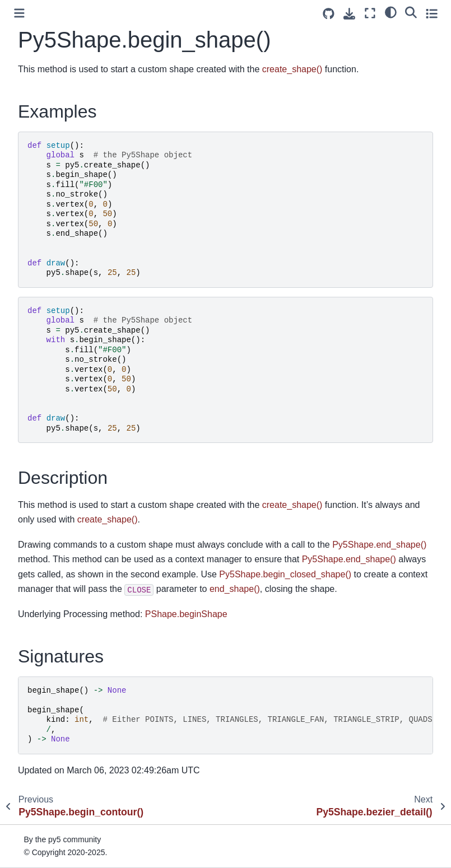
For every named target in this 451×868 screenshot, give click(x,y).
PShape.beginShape (186, 614)
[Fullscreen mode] (370, 13)
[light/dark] (391, 12)
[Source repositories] (329, 14)
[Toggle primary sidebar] (19, 13)
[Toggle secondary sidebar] (432, 13)
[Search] (411, 12)
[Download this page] (349, 14)
